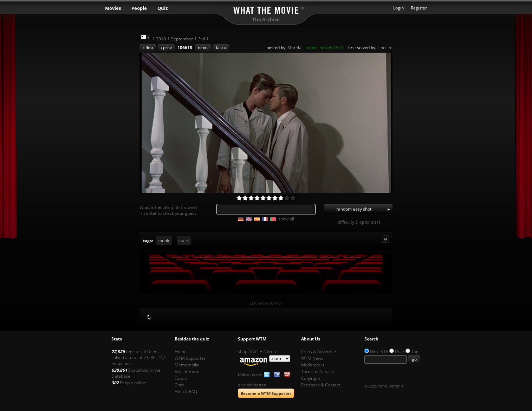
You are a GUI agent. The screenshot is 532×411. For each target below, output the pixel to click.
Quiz (163, 8)
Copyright (311, 378)
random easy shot (354, 209)
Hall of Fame (187, 372)
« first (148, 48)
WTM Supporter (190, 358)
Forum (181, 378)
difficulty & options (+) (359, 222)
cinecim (385, 48)
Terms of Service (318, 372)
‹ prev (166, 48)
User (400, 352)
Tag (415, 352)
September (182, 39)
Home (181, 352)
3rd (202, 39)
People (139, 8)
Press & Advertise (319, 352)
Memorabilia (187, 365)
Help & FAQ (186, 392)
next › (203, 48)
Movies (113, 8)
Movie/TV (379, 352)
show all (286, 219)
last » (221, 48)
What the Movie (266, 9)
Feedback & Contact (321, 385)
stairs (184, 241)
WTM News (312, 358)
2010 (161, 39)
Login (398, 8)
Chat (179, 385)
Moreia (294, 48)
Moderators (313, 365)
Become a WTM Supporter (266, 393)
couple (164, 241)
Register (419, 8)
